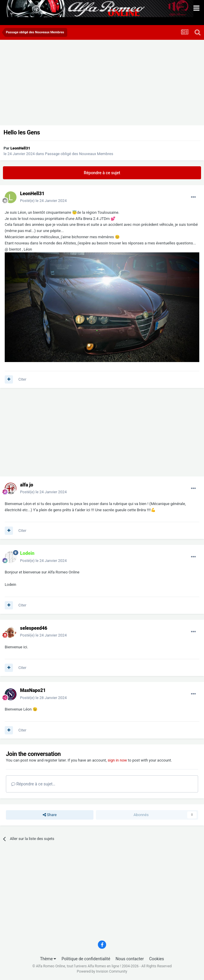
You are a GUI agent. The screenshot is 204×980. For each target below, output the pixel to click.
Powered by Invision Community (102, 971)
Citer (22, 379)
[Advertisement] (72, 84)
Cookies (157, 959)
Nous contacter (130, 959)
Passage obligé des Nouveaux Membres (79, 154)
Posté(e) (43, 201)
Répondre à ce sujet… (33, 784)
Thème (48, 959)
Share (50, 815)
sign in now (117, 760)
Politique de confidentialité (86, 959)
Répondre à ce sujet (102, 173)
